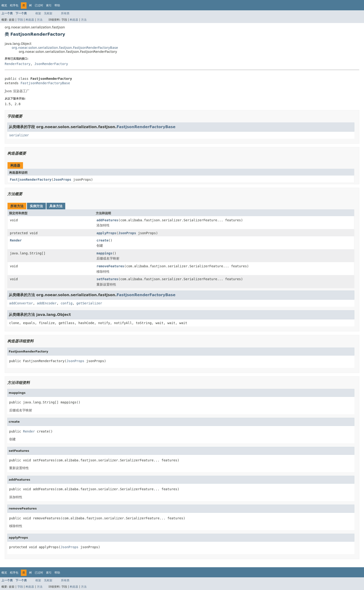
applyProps (106, 233)
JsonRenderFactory (51, 64)
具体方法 (56, 206)
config (67, 303)
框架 (38, 13)
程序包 (14, 5)
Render (16, 240)
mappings (104, 253)
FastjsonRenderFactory (31, 180)
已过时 (39, 5)
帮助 (57, 5)
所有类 (65, 13)
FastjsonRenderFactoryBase (45, 83)
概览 (4, 5)
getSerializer (89, 303)
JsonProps (62, 180)
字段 (20, 20)
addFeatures (107, 220)
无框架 (48, 13)
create (102, 240)
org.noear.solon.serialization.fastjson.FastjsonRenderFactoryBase (65, 48)
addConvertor (21, 303)
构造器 (30, 20)
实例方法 (36, 206)
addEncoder (47, 303)
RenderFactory (18, 64)
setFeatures (107, 279)
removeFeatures (110, 266)
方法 (40, 20)
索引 (49, 5)
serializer (19, 135)
